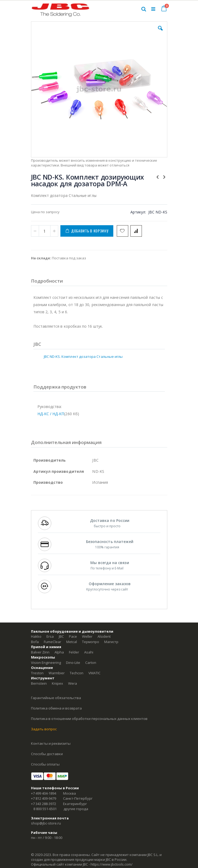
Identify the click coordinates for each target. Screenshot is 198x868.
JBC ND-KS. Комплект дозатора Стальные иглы (83, 356)
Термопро (91, 642)
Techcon (77, 673)
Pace (73, 636)
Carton (91, 663)
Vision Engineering (46, 663)
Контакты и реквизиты (51, 743)
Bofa (35, 642)
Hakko (36, 636)
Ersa (50, 636)
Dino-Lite (73, 663)
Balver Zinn (40, 652)
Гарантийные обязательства (56, 698)
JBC (61, 636)
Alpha (59, 652)
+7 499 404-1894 (44, 793)
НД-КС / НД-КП (51, 414)
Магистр (111, 642)
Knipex (57, 683)
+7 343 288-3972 (44, 804)
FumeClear (53, 642)
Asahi (89, 652)
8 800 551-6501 (45, 809)
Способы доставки (47, 754)
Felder (74, 652)
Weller (87, 636)
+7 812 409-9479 (44, 798)
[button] (160, 32)
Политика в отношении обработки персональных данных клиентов (89, 719)
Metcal (72, 642)
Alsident (104, 636)
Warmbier (57, 673)
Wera (73, 683)
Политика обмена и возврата (56, 708)
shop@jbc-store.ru (46, 823)
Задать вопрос (44, 729)
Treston (37, 673)
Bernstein (39, 683)
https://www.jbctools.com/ (112, 864)
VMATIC (94, 673)
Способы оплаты (45, 764)
